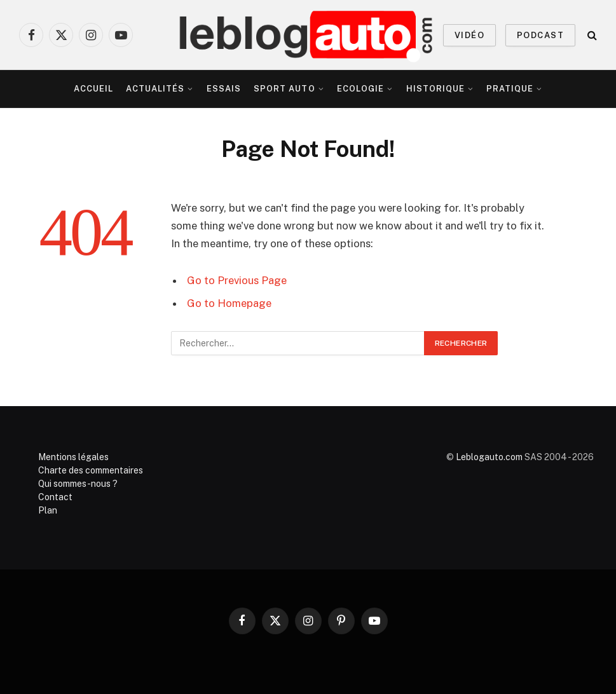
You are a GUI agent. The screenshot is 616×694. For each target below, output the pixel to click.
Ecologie (360, 89)
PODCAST (540, 35)
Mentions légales (73, 457)
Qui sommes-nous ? (78, 484)
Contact (55, 497)
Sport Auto (284, 89)
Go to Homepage (229, 303)
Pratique (510, 89)
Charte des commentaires (91, 470)
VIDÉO (469, 35)
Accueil (93, 89)
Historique (435, 89)
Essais (224, 89)
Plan (48, 510)
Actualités (155, 89)
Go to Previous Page (237, 280)
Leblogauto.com (489, 457)
